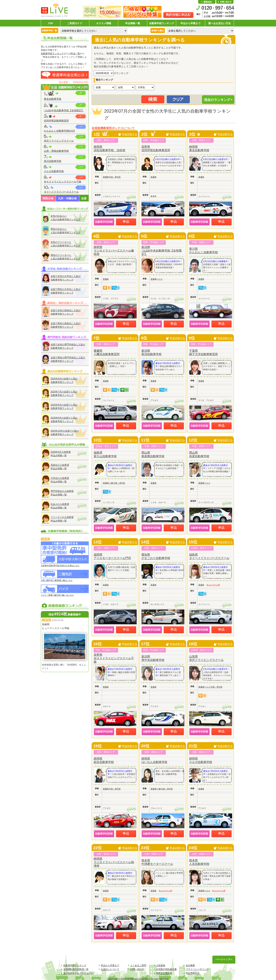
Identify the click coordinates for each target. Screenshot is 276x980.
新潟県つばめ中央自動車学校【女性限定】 (162, 250)
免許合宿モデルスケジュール (78, 973)
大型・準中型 (115, 177)
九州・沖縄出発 (67, 198)
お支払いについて (110, 969)
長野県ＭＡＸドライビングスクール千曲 (114, 658)
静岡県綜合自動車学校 (104, 760)
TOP (51, 23)
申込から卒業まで (191, 23)
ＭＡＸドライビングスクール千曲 (63, 182)
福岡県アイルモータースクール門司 (112, 556)
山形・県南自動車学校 (56, 151)
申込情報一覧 (133, 23)
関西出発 (48, 198)
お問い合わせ (225, 2)
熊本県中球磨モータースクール (157, 862)
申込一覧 (75, 54)
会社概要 (207, 2)
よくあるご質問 (138, 965)
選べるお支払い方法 (219, 23)
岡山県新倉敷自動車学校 (153, 454)
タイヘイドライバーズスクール (61, 192)
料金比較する (130, 134)
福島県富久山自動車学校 (105, 454)
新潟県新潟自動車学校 (152, 352)
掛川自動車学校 (53, 161)
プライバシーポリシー (197, 969)
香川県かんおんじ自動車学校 (204, 250)
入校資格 (161, 965)
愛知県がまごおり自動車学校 (156, 556)
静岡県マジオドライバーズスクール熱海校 (114, 862)
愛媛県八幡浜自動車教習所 (107, 352)
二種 (111, 483)
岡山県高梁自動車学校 (199, 454)
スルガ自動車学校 (54, 171)
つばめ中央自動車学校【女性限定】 (64, 110)
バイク (160, 279)
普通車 (106, 177)
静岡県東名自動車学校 (199, 148)
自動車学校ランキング (162, 23)
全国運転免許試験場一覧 (76, 969)
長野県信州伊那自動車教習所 (156, 148)
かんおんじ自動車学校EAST (60, 131)
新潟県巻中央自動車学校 (153, 658)
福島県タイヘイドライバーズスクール (209, 556)
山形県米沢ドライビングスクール (206, 658)
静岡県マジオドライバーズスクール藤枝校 (114, 250)
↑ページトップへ (224, 959)
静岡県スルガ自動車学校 (201, 760)
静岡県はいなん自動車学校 (154, 760)
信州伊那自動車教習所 (56, 121)
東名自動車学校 (53, 99)
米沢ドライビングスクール (59, 141)
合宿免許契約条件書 (166, 969)
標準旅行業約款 (164, 973)
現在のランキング (217, 100)
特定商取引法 (193, 973)
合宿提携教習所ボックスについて (113, 128)
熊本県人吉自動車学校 (199, 862)
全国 (84, 198)
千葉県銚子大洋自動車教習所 (204, 352)
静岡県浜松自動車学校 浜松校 (110, 148)
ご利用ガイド (75, 23)
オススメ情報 (104, 23)
